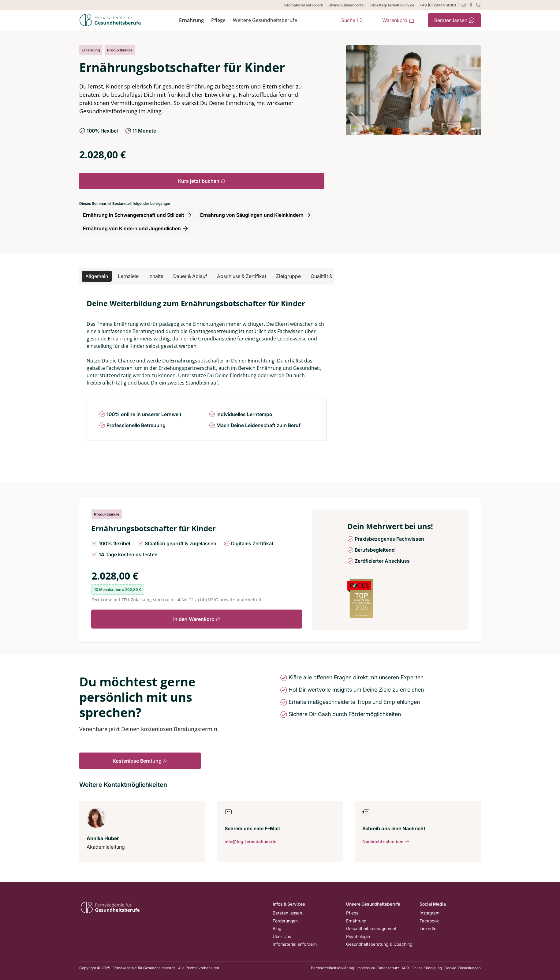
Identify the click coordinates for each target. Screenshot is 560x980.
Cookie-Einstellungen (463, 968)
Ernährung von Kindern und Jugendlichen (136, 228)
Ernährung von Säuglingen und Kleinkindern (256, 215)
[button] (97, 276)
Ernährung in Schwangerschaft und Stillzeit (137, 215)
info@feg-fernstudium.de (392, 5)
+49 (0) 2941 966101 (438, 5)
